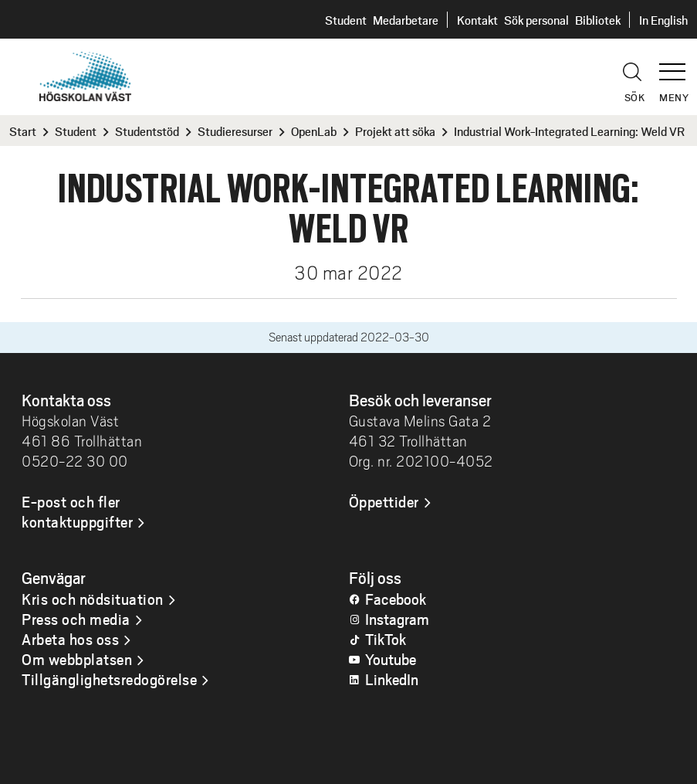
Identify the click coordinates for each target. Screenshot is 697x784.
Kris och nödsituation (93, 599)
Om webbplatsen (77, 659)
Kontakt (477, 20)
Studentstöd (147, 131)
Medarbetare (406, 20)
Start (23, 131)
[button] (678, 65)
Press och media (76, 619)
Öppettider (384, 501)
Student (346, 20)
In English (663, 20)
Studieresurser (235, 131)
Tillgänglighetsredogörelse (109, 679)
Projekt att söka (395, 131)
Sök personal (536, 20)
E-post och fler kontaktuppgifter (77, 511)
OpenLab (314, 131)
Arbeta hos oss (70, 639)
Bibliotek (598, 20)
